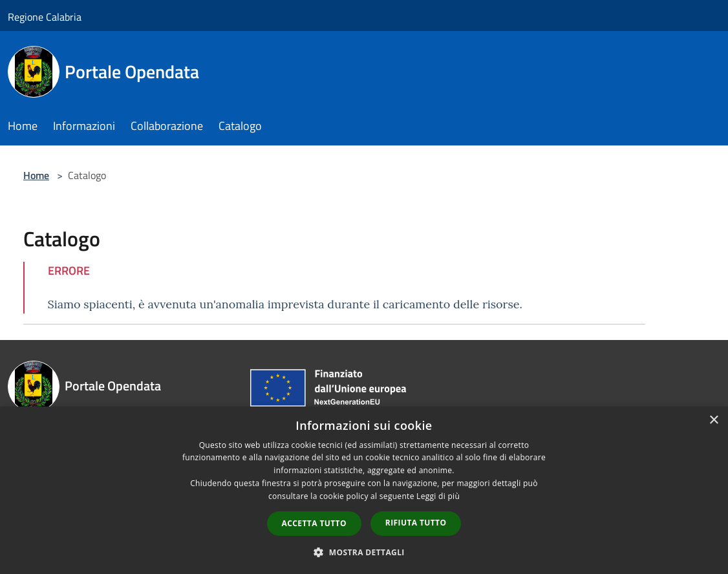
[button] (364, 552)
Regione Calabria (45, 17)
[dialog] (364, 490)
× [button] (713, 420)
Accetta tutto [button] (314, 523)
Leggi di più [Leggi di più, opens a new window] (438, 496)
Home (36, 175)
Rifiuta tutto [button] (416, 523)
